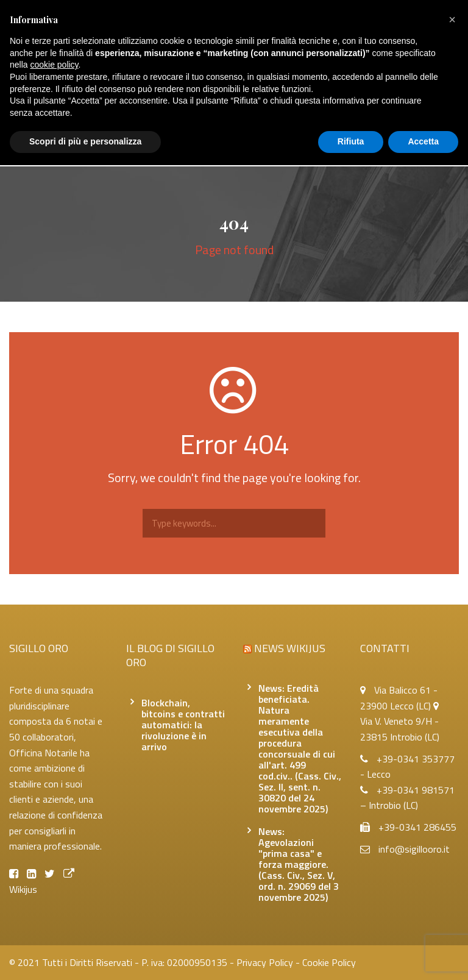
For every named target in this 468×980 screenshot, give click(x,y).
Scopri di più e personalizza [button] (85, 141)
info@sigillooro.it (414, 849)
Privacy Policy (265, 962)
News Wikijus (290, 648)
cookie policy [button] (54, 65)
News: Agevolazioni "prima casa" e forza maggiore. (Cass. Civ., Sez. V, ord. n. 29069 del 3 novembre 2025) (299, 864)
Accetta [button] (423, 141)
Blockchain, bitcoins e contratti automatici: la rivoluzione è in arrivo (183, 725)
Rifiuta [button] (351, 141)
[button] (452, 20)
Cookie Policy (329, 962)
